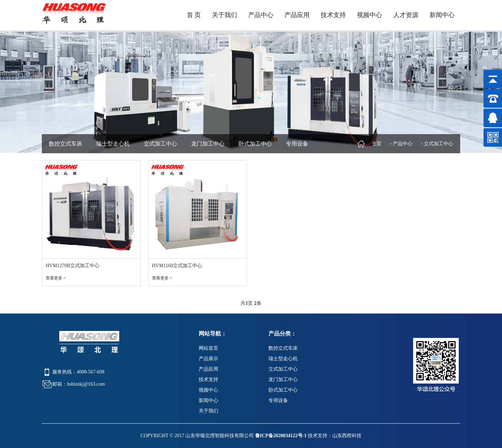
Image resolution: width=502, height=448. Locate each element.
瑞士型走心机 (113, 144)
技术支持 (333, 15)
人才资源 (406, 15)
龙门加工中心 (208, 144)
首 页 (194, 15)
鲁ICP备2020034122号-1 (281, 436)
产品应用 (297, 15)
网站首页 (208, 348)
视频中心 (370, 15)
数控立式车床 (66, 144)
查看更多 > (56, 278)
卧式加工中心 (255, 144)
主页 (376, 144)
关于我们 (225, 15)
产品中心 (261, 15)
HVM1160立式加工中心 (177, 266)
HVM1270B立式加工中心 (73, 266)
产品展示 (208, 359)
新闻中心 (442, 15)
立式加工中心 (160, 144)
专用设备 (297, 144)
